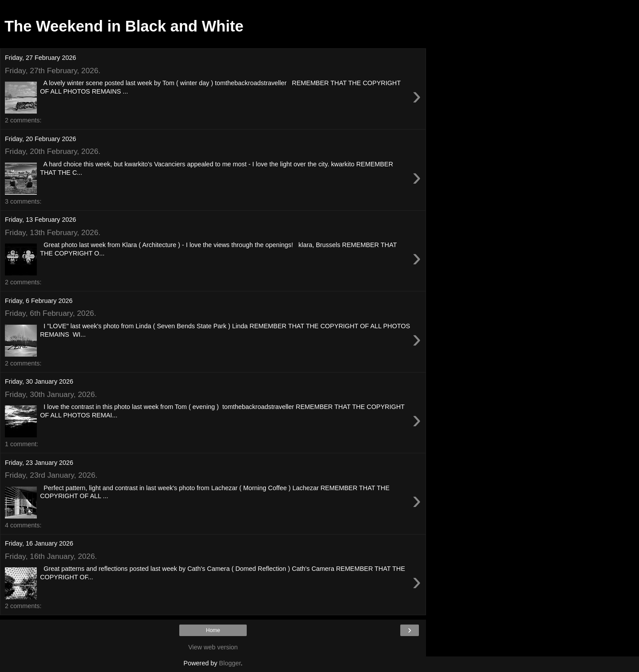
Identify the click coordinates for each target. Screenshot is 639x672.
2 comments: (23, 120)
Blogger (230, 663)
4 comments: (23, 525)
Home (213, 630)
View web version (213, 647)
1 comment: (22, 444)
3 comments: (23, 201)
